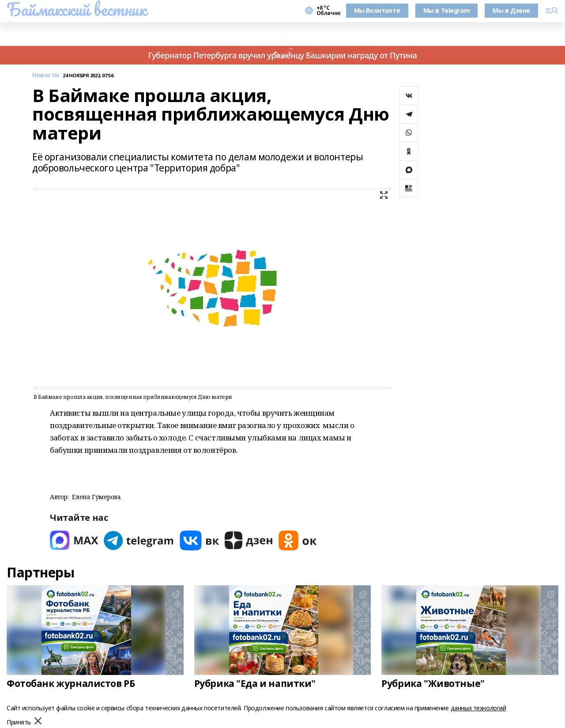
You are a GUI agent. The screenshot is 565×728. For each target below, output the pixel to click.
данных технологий (478, 708)
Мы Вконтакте (377, 10)
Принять (19, 722)
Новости (46, 75)
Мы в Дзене (511, 10)
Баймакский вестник (76, 9)
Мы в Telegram (447, 10)
